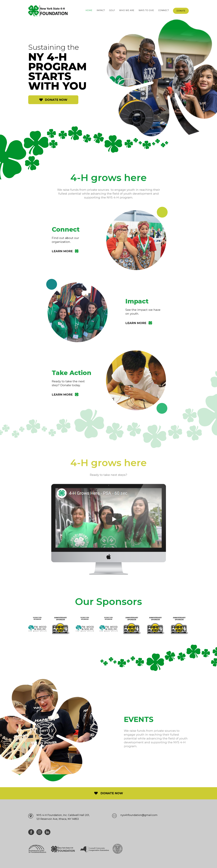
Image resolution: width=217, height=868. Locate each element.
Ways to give (146, 10)
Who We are (127, 10)
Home (89, 10)
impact (101, 10)
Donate (181, 11)
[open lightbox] (109, 533)
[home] (48, 11)
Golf (112, 10)
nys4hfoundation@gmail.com (139, 815)
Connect (164, 10)
